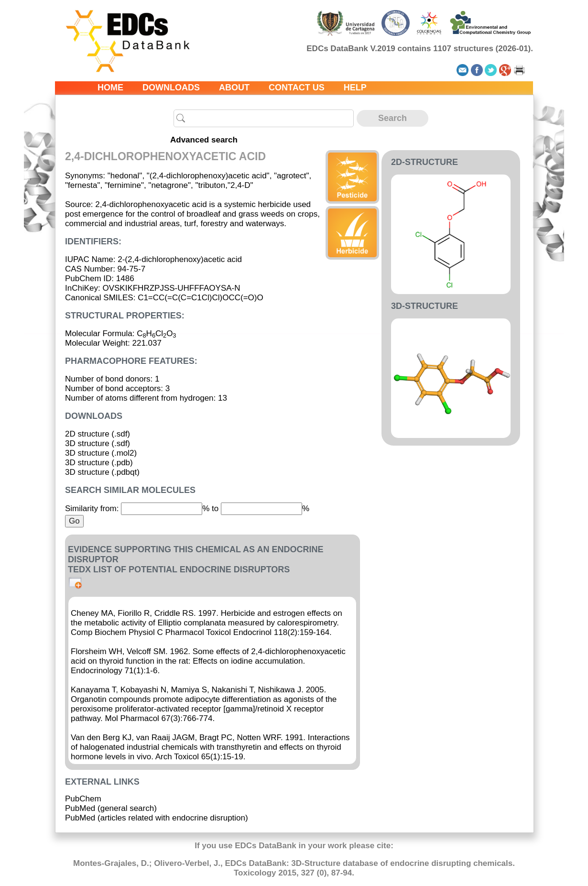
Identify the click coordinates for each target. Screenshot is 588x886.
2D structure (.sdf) (98, 434)
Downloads (171, 88)
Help (355, 88)
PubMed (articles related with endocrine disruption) (157, 818)
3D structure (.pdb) (99, 463)
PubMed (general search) (111, 808)
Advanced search (204, 140)
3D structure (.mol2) (101, 453)
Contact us (297, 88)
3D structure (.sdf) (98, 443)
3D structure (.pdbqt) (102, 472)
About (234, 88)
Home (110, 88)
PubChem (83, 799)
